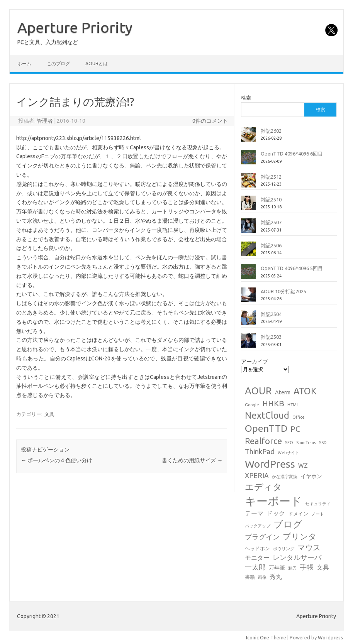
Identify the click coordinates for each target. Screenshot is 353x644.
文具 (49, 414)
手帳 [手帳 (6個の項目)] (307, 567)
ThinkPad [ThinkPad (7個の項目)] (260, 451)
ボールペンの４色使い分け (57, 460)
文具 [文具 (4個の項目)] (323, 567)
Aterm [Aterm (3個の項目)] (283, 392)
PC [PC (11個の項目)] (295, 429)
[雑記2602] (248, 137)
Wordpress (330, 637)
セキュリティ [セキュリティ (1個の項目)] (318, 504)
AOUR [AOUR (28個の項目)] (258, 391)
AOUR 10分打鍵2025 (283, 291)
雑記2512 (271, 177)
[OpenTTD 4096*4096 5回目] (248, 275)
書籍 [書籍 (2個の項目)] (250, 577)
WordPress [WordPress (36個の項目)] (270, 464)
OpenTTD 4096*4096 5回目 (292, 268)
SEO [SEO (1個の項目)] (289, 443)
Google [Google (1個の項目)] (252, 405)
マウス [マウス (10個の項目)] (309, 547)
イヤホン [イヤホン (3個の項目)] (311, 476)
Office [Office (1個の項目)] (299, 417)
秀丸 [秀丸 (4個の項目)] (276, 576)
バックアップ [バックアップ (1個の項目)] (258, 526)
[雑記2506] (248, 252)
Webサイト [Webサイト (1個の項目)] (289, 453)
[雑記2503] (248, 343)
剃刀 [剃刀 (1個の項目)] (292, 568)
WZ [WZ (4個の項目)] (303, 465)
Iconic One (258, 637)
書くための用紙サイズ (192, 460)
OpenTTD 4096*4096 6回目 (292, 154)
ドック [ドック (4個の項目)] (276, 513)
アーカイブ (255, 362)
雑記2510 (271, 199)
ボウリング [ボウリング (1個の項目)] (284, 549)
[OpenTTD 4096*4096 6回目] (248, 160)
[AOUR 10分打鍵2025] (248, 298)
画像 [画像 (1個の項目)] (262, 577)
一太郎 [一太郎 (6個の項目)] (255, 567)
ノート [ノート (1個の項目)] (318, 514)
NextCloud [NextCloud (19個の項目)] (267, 415)
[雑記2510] (248, 206)
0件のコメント (210, 121)
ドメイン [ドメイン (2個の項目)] (298, 514)
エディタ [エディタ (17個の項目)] (263, 487)
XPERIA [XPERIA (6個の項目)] (257, 476)
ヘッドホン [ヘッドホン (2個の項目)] (257, 548)
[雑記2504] (248, 321)
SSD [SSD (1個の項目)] (323, 443)
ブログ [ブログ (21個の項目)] (288, 524)
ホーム (24, 63)
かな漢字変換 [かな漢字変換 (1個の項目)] (285, 477)
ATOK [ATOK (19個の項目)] (305, 391)
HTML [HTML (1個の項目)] (293, 405)
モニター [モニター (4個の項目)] (257, 558)
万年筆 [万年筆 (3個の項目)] (277, 568)
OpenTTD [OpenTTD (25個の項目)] (266, 428)
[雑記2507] (248, 229)
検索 (246, 98)
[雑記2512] (248, 183)
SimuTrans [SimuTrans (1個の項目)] (306, 443)
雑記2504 (271, 314)
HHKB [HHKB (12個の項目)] (273, 403)
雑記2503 (271, 337)
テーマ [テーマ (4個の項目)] (254, 513)
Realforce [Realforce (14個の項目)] (263, 441)
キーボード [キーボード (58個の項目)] (273, 501)
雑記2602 (271, 131)
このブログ (58, 63)
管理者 (45, 121)
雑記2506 (271, 245)
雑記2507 (271, 222)
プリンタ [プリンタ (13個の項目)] (300, 536)
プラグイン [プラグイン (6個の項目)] (262, 537)
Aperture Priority (75, 27)
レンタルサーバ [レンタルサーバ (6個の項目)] (297, 557)
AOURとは (97, 63)
